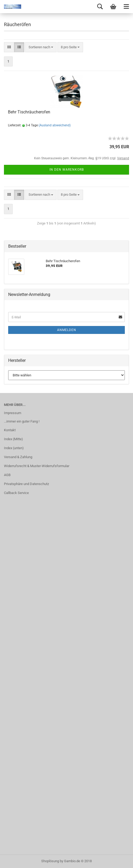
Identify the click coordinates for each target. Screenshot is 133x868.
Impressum (13, 413)
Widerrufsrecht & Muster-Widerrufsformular (37, 466)
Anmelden (67, 330)
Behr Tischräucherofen (29, 112)
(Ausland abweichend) (55, 125)
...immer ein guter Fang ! (22, 421)
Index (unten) (14, 448)
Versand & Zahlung (18, 457)
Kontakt (10, 430)
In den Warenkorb (67, 170)
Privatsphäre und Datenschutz (26, 484)
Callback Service (16, 493)
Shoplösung (50, 861)
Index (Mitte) (13, 439)
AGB (7, 475)
